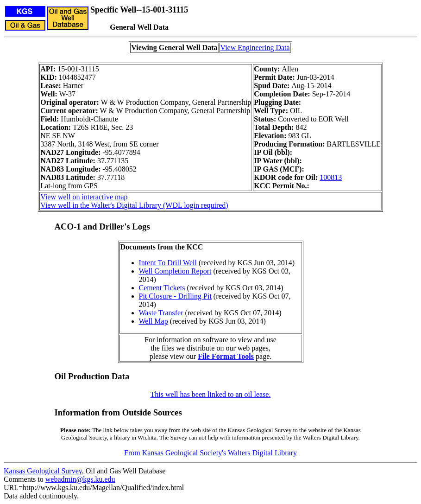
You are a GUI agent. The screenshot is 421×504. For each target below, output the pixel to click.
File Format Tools (226, 356)
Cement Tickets (162, 288)
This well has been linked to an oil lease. (211, 394)
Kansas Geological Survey (43, 471)
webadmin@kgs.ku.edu (80, 479)
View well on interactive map (84, 197)
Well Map (154, 321)
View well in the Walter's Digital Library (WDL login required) (134, 205)
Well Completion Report (175, 271)
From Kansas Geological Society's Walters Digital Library (210, 453)
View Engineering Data (255, 48)
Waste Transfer (161, 313)
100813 (331, 177)
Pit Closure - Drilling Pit (175, 296)
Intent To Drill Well (168, 263)
